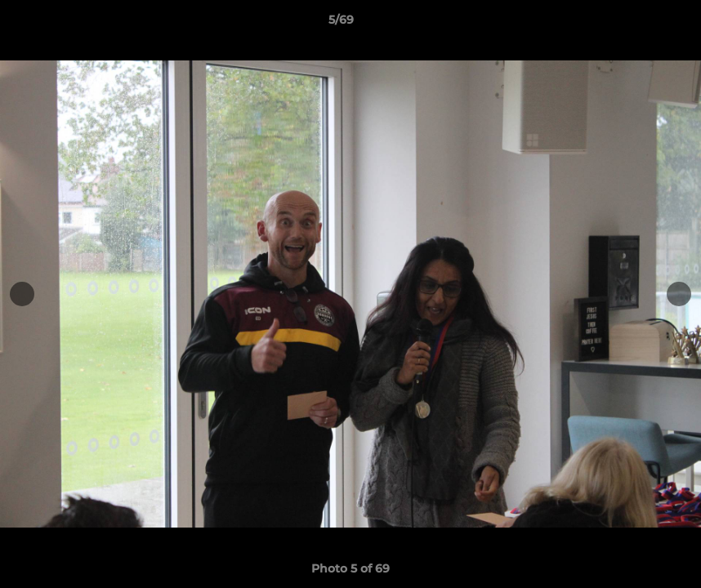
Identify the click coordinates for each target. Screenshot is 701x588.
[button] (632, 24)
